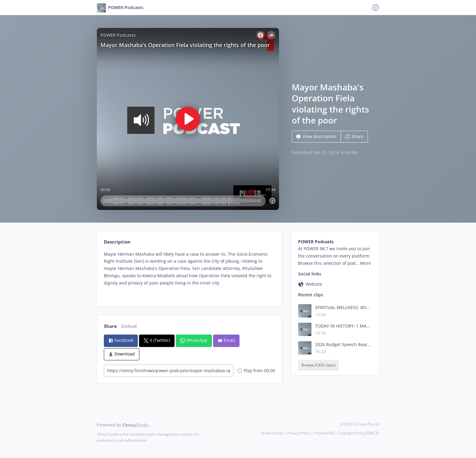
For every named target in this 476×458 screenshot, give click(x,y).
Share (354, 136)
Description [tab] (117, 242)
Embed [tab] (129, 326)
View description (316, 136)
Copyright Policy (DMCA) (359, 433)
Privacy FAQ (324, 433)
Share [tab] (110, 326)
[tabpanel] (189, 274)
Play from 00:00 (256, 370)
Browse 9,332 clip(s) (318, 365)
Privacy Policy (299, 433)
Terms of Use (272, 433)
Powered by (123, 425)
